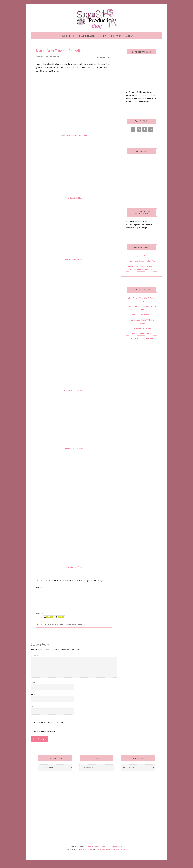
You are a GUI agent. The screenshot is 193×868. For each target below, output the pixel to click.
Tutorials (81, 629)
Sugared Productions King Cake (74, 139)
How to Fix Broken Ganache (142, 337)
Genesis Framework (105, 853)
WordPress (118, 853)
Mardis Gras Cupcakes (74, 263)
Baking (48, 629)
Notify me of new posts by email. (43, 735)
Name (34, 686)
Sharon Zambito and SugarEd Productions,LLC (104, 850)
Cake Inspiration (59, 629)
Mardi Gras (71, 629)
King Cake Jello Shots (74, 202)
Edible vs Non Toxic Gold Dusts (142, 342)
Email (33, 698)
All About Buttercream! (142, 332)
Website (34, 710)
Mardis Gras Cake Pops (74, 394)
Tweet (40, 621)
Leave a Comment (104, 61)
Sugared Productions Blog (96, 21)
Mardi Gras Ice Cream (74, 571)
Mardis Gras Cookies (74, 452)
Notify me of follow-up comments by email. (47, 726)
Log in (125, 853)
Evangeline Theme (87, 853)
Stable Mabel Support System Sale (142, 265)
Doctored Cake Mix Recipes (142, 318)
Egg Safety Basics (142, 259)
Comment (35, 659)
